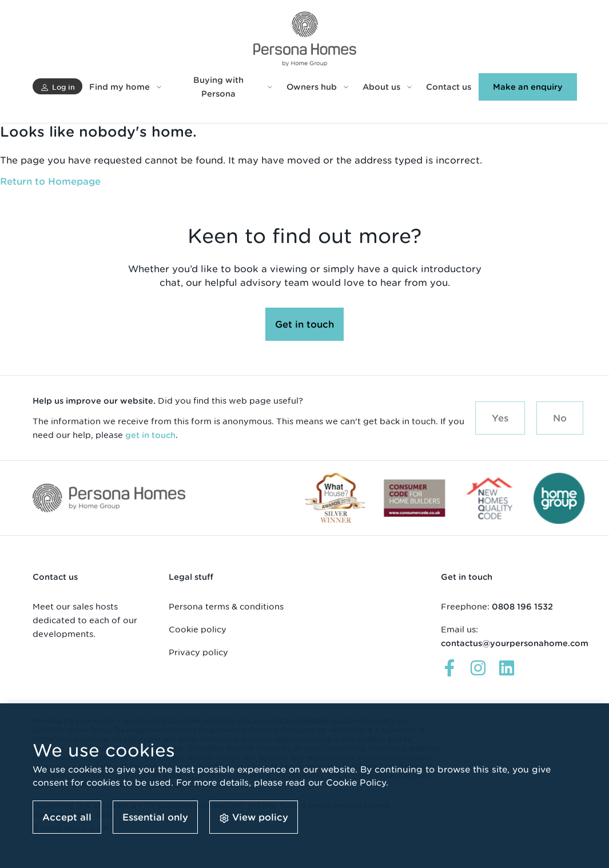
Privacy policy (198, 652)
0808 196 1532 (522, 607)
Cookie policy (198, 629)
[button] (57, 86)
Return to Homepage (50, 181)
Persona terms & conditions (226, 606)
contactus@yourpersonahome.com (515, 643)
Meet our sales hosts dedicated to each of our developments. (85, 620)
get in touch (150, 435)
